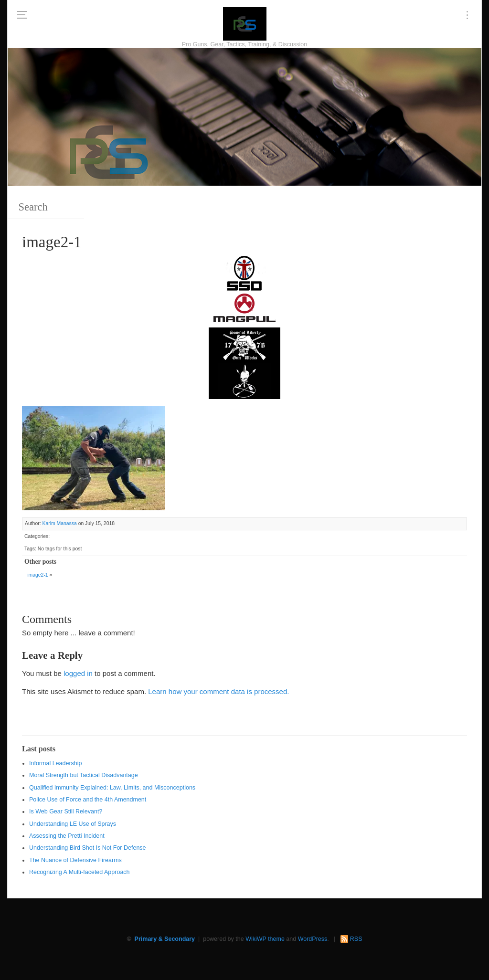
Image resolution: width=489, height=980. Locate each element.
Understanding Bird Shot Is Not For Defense (88, 848)
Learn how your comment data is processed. (218, 691)
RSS (356, 939)
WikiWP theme (265, 939)
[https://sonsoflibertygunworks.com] (244, 344)
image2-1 (37, 575)
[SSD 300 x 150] (244, 273)
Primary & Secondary (165, 939)
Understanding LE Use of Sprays (73, 824)
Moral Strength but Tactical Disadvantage (84, 775)
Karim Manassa (59, 523)
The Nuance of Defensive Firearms (75, 860)
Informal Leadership (55, 763)
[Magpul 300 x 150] (244, 309)
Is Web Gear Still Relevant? (66, 811)
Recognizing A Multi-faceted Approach (80, 872)
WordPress (313, 939)
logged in (78, 673)
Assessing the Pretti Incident (67, 836)
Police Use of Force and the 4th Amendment (88, 800)
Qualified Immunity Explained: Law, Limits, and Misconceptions (112, 788)
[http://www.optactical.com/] (244, 380)
